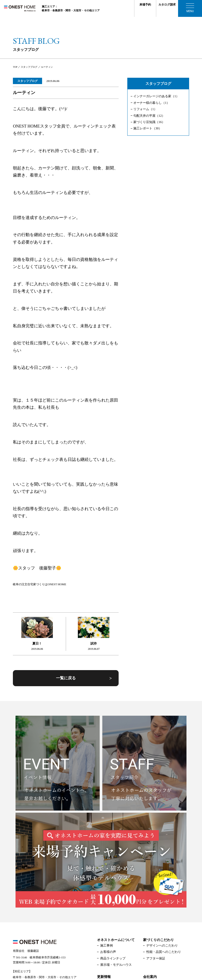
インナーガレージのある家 (156, 96)
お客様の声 (108, 952)
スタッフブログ (27, 81)
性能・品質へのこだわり (164, 952)
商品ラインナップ (113, 958)
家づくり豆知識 (149, 122)
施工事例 (107, 945)
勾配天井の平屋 (149, 116)
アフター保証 (156, 958)
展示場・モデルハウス (116, 965)
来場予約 (145, 4)
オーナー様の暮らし (151, 103)
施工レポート (148, 128)
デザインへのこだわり (162, 945)
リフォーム (145, 109)
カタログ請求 (167, 4)
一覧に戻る (66, 678)
